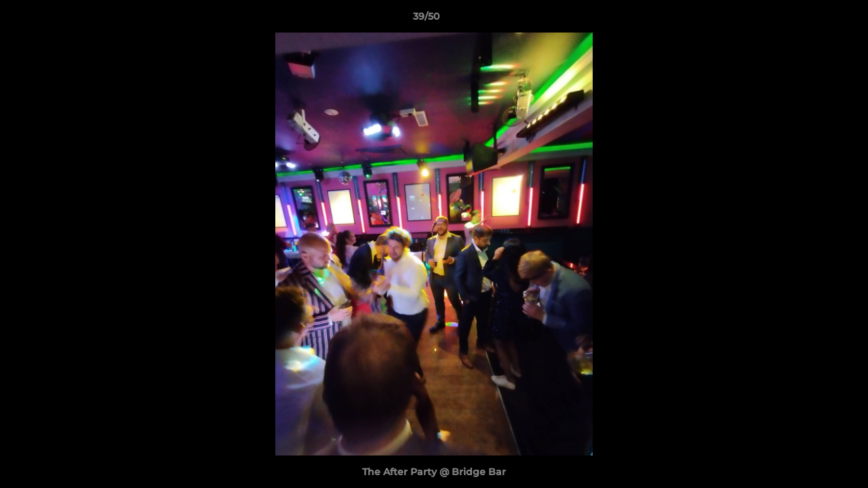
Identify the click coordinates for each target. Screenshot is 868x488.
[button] (811, 20)
